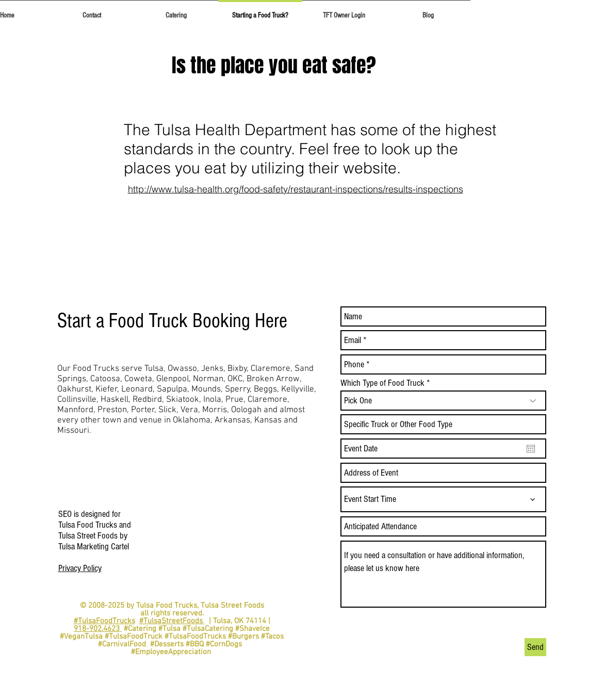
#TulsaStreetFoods (172, 621)
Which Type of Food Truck (382, 383)
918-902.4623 (98, 629)
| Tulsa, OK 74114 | (238, 621)
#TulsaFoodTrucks (104, 621)
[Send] (535, 647)
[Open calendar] (531, 449)
